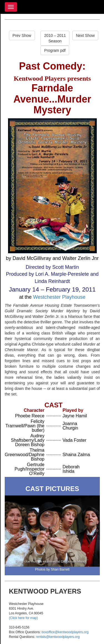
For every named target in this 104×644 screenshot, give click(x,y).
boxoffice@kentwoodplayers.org (65, 632)
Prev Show (22, 35)
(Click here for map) (23, 618)
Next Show (85, 35)
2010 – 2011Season (55, 38)
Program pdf (55, 50)
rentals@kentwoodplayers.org (58, 637)
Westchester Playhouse (59, 297)
